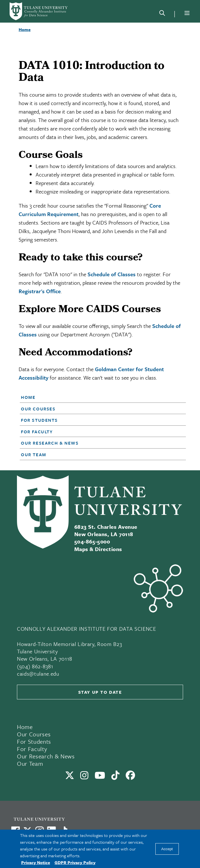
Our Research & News (50, 443)
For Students (39, 420)
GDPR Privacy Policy (75, 862)
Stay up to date (100, 692)
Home (28, 397)
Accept (167, 849)
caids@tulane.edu (38, 674)
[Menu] (187, 13)
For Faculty (37, 432)
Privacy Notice (36, 862)
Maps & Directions (98, 549)
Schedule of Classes (112, 274)
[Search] (162, 14)
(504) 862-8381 (35, 666)
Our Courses (38, 409)
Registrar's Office (40, 291)
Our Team (34, 454)
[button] (96, 397)
